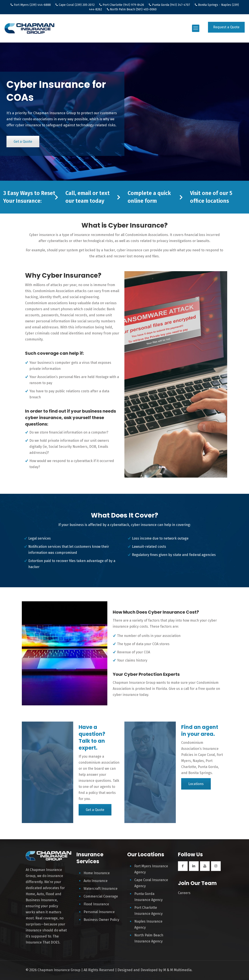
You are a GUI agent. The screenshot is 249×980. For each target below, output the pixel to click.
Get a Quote (23, 142)
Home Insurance (97, 873)
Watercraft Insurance (101, 889)
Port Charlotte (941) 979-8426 (123, 5)
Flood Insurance (96, 904)
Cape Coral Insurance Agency (151, 883)
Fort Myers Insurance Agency (151, 869)
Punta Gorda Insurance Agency (148, 897)
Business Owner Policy (101, 920)
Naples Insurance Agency (148, 924)
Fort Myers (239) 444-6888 (32, 5)
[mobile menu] (196, 28)
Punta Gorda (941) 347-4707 (171, 5)
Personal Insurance (99, 912)
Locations (196, 784)
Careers (184, 893)
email (84, 193)
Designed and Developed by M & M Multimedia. (155, 970)
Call (70, 193)
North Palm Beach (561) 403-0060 (133, 9)
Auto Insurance (96, 881)
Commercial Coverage (101, 896)
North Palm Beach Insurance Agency (149, 938)
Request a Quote (226, 27)
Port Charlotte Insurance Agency (148, 911)
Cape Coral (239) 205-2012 (77, 5)
